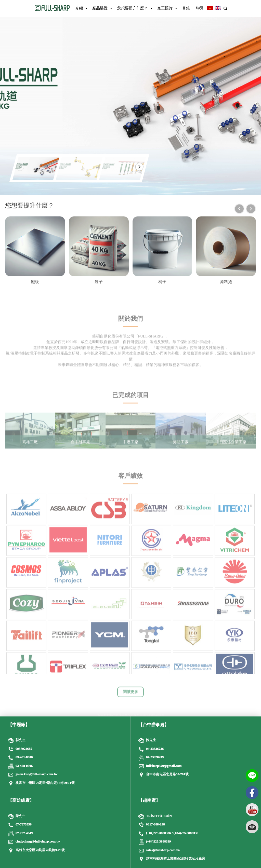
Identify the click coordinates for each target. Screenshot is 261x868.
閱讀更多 (130, 695)
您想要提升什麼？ (133, 8)
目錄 (186, 8)
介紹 (79, 8)
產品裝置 (100, 8)
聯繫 (200, 8)
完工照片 (165, 8)
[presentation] (239, 209)
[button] (139, 167)
